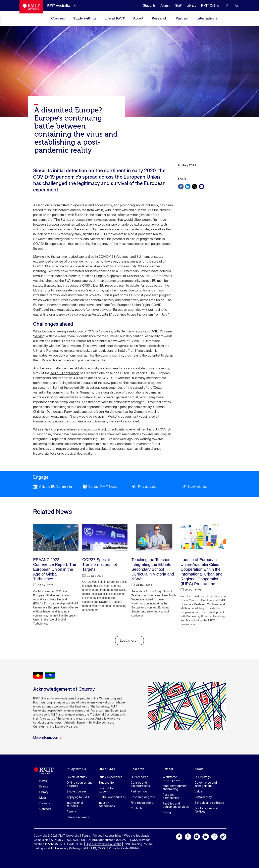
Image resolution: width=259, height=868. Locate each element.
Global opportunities (112, 797)
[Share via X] (195, 186)
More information (48, 737)
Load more (129, 641)
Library (44, 792)
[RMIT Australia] (58, 6)
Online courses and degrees (80, 784)
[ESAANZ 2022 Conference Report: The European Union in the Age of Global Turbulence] (56, 537)
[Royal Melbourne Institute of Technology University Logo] (31, 7)
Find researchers (142, 803)
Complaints (41, 840)
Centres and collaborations (140, 784)
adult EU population (65, 373)
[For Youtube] (197, 836)
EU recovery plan (113, 285)
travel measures (105, 220)
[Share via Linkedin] (188, 186)
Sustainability (203, 797)
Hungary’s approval (108, 276)
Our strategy (203, 777)
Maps (43, 798)
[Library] (191, 6)
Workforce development (172, 779)
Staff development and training (175, 787)
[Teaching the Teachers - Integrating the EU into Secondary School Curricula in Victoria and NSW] (154, 537)
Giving (167, 812)
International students (75, 804)
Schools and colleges (209, 803)
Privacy (97, 836)
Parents (72, 811)
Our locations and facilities (206, 810)
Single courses (77, 791)
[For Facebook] (179, 836)
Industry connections (107, 804)
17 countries (117, 314)
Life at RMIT (115, 18)
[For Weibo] (223, 836)
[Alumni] (165, 6)
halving (39, 336)
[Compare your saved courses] (229, 6)
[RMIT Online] (210, 6)
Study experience (111, 777)
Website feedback (137, 836)
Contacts (45, 809)
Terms (86, 836)
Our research (139, 777)
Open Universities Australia (103, 844)
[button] (237, 6)
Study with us (85, 18)
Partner (182, 18)
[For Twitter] (188, 836)
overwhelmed (136, 429)
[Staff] (178, 6)
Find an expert (148, 487)
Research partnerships (171, 796)
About (138, 18)
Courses (58, 18)
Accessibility (113, 836)
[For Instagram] (214, 836)
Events (44, 786)
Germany (86, 392)
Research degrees (143, 797)
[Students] (149, 6)
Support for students (106, 790)
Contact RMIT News (103, 487)
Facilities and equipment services (176, 805)
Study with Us (76, 769)
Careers (45, 803)
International (208, 18)
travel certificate (98, 305)
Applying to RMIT (78, 797)
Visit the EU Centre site (55, 487)
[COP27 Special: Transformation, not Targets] (105, 537)
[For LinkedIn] (206, 836)
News (43, 781)
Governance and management (206, 784)
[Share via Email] (201, 186)
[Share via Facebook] (181, 186)
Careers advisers (78, 817)
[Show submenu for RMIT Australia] (74, 6)
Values (199, 791)
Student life (106, 783)
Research (160, 18)
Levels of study (77, 777)
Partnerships (139, 791)
